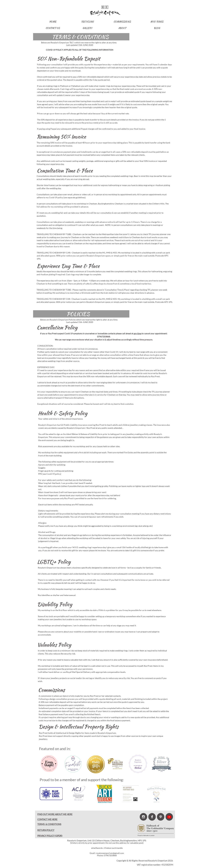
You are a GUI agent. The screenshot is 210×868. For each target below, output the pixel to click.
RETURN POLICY (46, 830)
